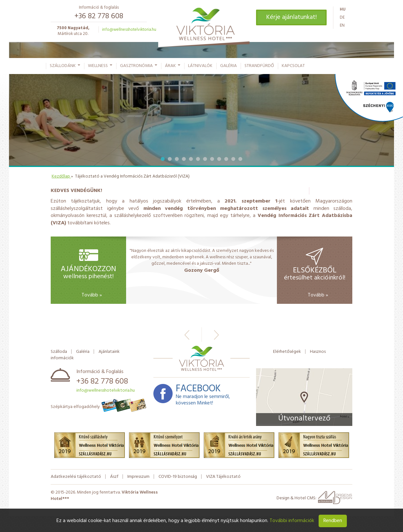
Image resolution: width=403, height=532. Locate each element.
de (342, 17)
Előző (187, 335)
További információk (292, 521)
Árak (173, 67)
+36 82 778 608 (99, 16)
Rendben (333, 521)
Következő (216, 335)
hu (343, 9)
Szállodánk (65, 67)
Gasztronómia (139, 67)
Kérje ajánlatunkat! (291, 17)
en (342, 25)
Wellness (100, 67)
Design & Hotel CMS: (314, 500)
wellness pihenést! (88, 274)
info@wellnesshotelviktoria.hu (129, 30)
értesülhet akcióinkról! (315, 274)
